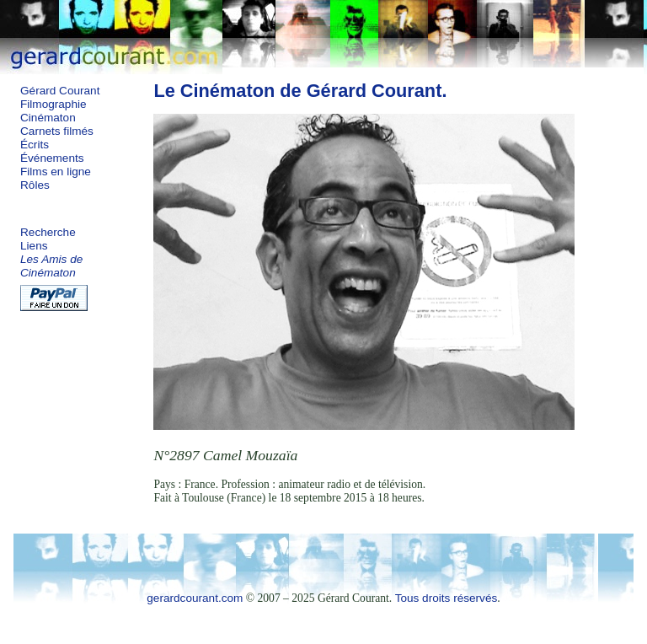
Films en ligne (56, 172)
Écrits (35, 145)
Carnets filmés (57, 131)
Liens (34, 246)
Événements (52, 158)
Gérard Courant (60, 91)
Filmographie (53, 104)
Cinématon (48, 118)
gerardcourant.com (195, 598)
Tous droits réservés (446, 598)
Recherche (48, 232)
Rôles (35, 185)
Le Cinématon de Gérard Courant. (300, 91)
